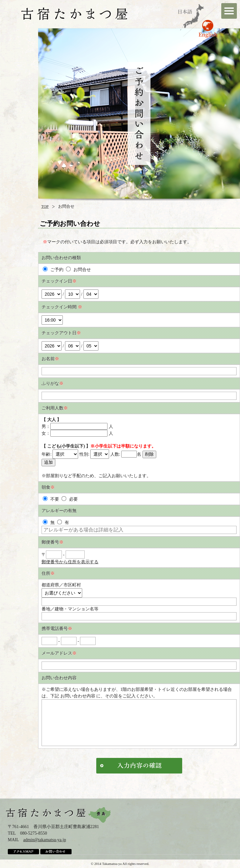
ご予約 (53, 270)
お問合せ (78, 270)
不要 (51, 499)
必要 (69, 499)
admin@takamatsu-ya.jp (45, 840)
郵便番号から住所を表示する (70, 562)
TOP (45, 206)
